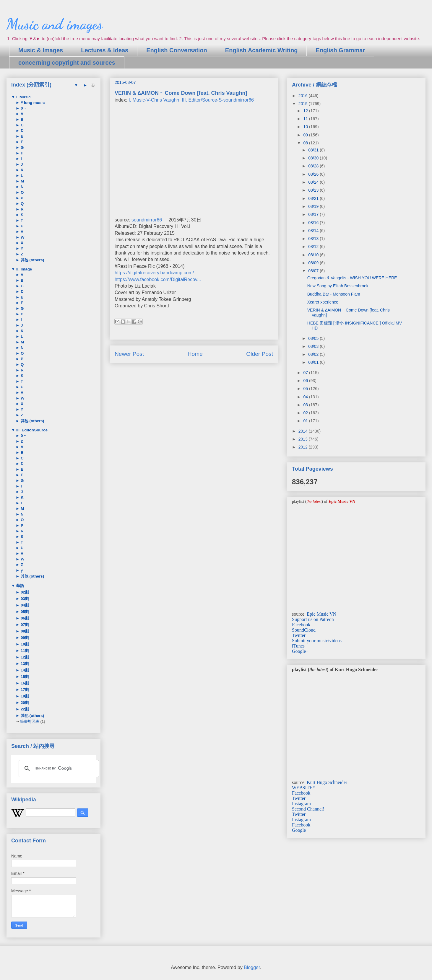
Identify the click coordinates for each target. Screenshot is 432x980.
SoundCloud (304, 630)
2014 (304, 431)
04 (306, 397)
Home (195, 354)
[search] (58, 769)
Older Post (260, 354)
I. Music (23, 97)
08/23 (314, 190)
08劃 (24, 631)
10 (306, 127)
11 (306, 119)
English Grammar (340, 50)
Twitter (299, 635)
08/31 (314, 150)
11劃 (24, 651)
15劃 (24, 677)
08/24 (314, 182)
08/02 (314, 354)
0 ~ (23, 108)
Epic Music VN (321, 614)
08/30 (314, 158)
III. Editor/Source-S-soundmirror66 (218, 100)
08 (306, 143)
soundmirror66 (147, 220)
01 (306, 421)
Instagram (301, 804)
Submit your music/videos (317, 641)
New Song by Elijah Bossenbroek (338, 286)
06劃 (24, 618)
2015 (304, 104)
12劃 (24, 657)
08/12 (314, 247)
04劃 (24, 605)
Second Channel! (308, 809)
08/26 (314, 174)
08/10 (314, 255)
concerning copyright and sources (67, 63)
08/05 (314, 338)
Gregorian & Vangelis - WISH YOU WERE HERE (352, 278)
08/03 (314, 346)
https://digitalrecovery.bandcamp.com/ (154, 273)
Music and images (55, 24)
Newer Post (129, 354)
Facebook (301, 625)
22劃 (24, 709)
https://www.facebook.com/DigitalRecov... (158, 279)
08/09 (314, 263)
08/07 (314, 271)
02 (306, 413)
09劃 (24, 638)
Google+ (300, 651)
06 (306, 381)
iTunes (298, 646)
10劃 (24, 644)
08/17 (314, 214)
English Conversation (177, 50)
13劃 (24, 664)
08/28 (314, 166)
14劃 (24, 670)
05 (306, 389)
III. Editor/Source (31, 430)
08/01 (314, 362)
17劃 (24, 690)
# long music (32, 103)
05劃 (24, 612)
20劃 (24, 703)
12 (306, 111)
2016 (304, 96)
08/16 (314, 223)
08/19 (314, 206)
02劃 (24, 592)
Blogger (252, 967)
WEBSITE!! (304, 788)
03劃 (24, 599)
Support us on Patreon (313, 619)
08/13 (314, 239)
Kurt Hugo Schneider (327, 782)
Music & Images (41, 50)
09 (306, 135)
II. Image (23, 269)
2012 (304, 447)
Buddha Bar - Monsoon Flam (334, 294)
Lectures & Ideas (105, 50)
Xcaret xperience (323, 302)
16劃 (24, 683)
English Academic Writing (262, 50)
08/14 (314, 231)
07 (306, 373)
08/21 (314, 198)
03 (306, 405)
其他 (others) (32, 260)
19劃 (24, 696)
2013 (304, 439)
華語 (20, 586)
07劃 (24, 625)
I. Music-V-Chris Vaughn (154, 100)
